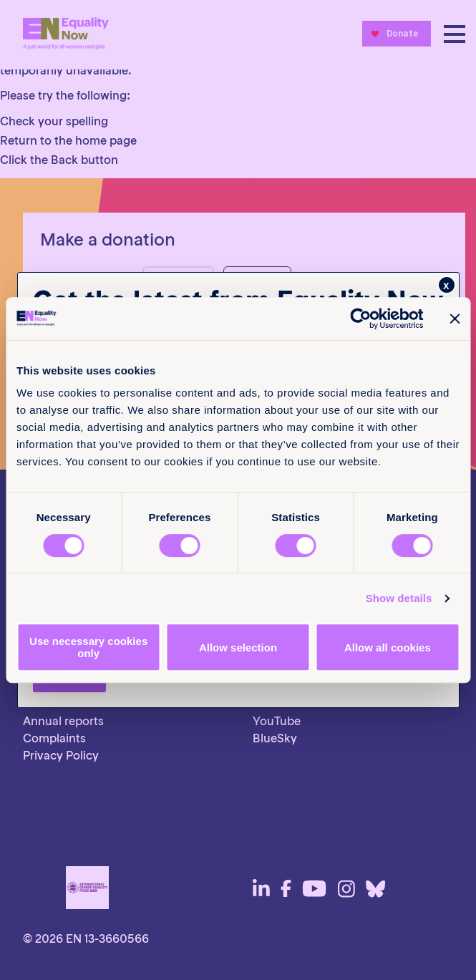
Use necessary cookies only (88, 647)
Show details (399, 598)
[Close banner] (455, 319)
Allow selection (238, 647)
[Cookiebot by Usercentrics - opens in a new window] (360, 319)
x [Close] (446, 285)
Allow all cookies (388, 647)
